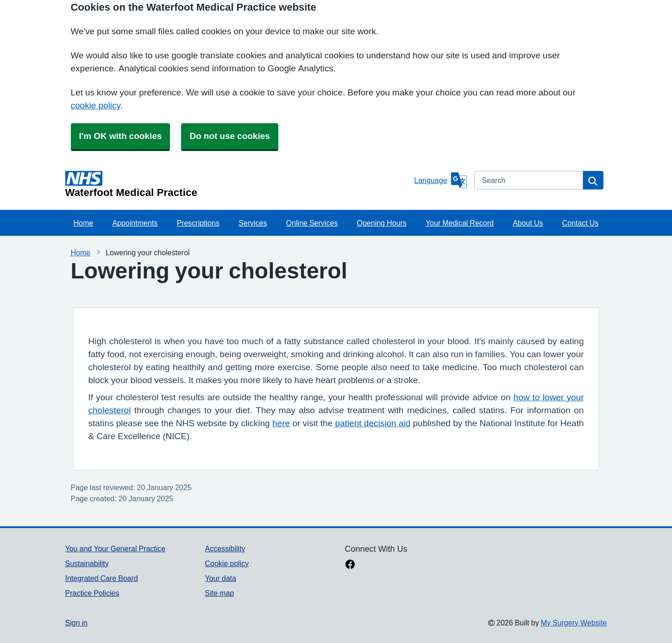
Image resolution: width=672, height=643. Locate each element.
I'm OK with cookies (121, 136)
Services (253, 223)
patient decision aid (373, 423)
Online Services (312, 223)
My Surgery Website (574, 623)
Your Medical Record (460, 223)
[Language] (440, 180)
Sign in (76, 623)
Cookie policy (227, 563)
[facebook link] (350, 565)
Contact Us (581, 223)
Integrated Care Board (102, 578)
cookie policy (96, 105)
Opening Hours (382, 223)
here (281, 423)
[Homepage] (238, 184)
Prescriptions (198, 223)
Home (84, 223)
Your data (220, 578)
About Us (528, 223)
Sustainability (87, 563)
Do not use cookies (229, 136)
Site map (219, 593)
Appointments (135, 223)
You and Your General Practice (116, 548)
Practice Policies (92, 593)
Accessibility (225, 548)
